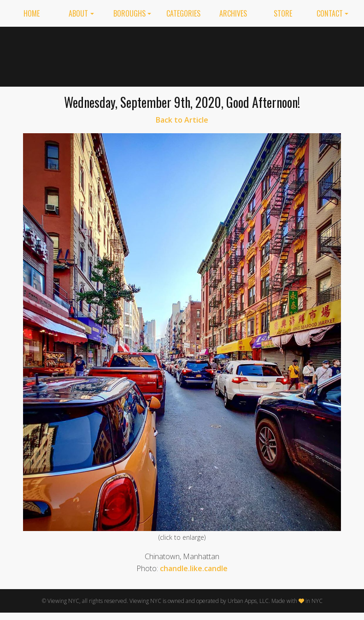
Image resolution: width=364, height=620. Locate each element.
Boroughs (129, 13)
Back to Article (182, 120)
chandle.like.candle (194, 568)
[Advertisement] (265, 55)
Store (283, 13)
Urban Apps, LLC (248, 601)
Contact (330, 13)
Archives (233, 13)
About (78, 13)
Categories (183, 13)
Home (32, 13)
